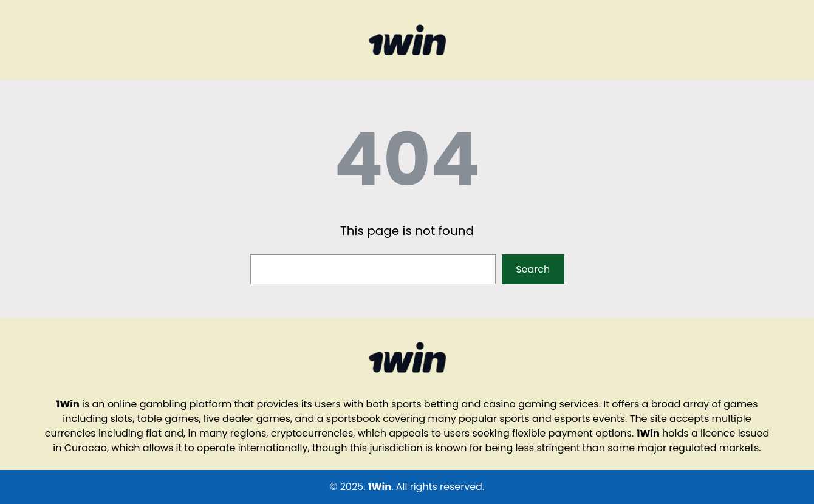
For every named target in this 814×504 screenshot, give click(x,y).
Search (533, 269)
